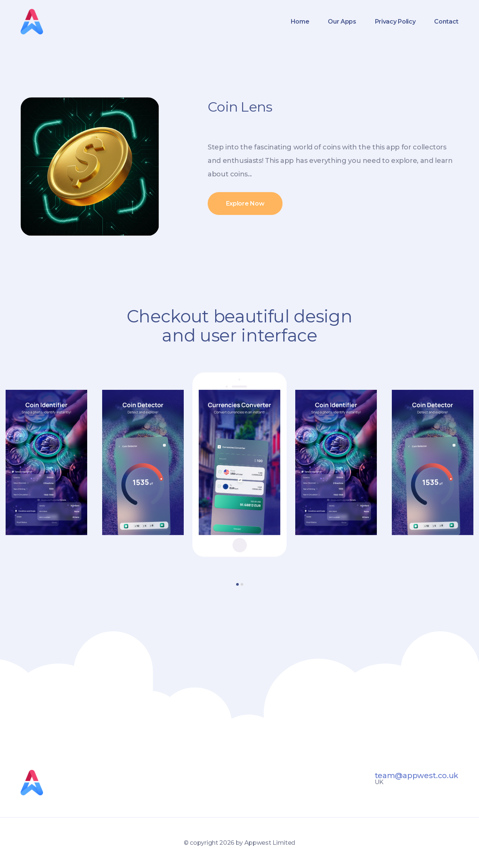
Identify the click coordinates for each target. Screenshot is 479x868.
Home (300, 22)
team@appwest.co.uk (417, 776)
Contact (446, 22)
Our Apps (342, 22)
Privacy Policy (395, 22)
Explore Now (245, 204)
